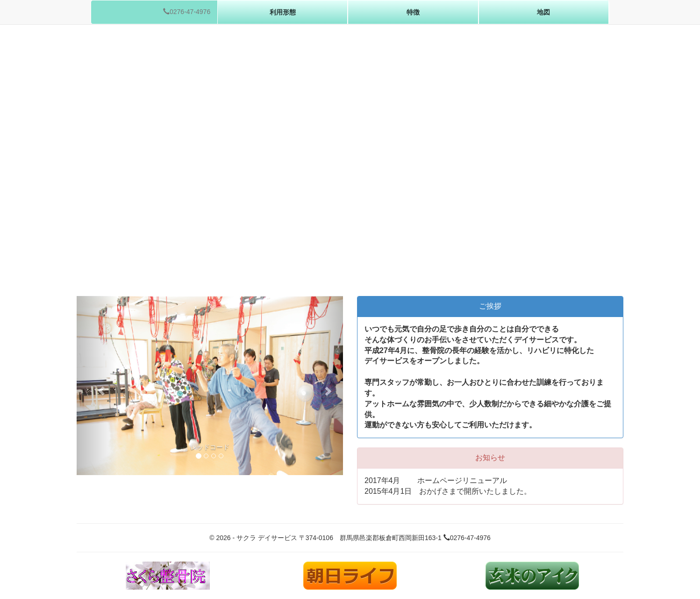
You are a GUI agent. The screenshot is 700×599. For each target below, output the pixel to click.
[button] (97, 386)
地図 (543, 12)
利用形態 (283, 12)
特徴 (413, 12)
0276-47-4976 (187, 11)
